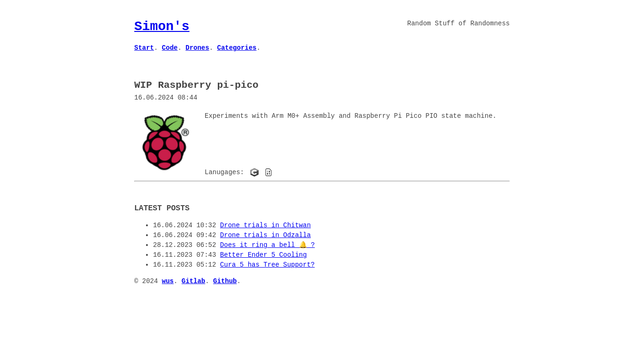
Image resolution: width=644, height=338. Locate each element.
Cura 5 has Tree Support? (268, 264)
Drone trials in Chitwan (265, 225)
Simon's (162, 26)
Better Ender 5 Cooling (264, 254)
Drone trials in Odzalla (265, 234)
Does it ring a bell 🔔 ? (268, 244)
